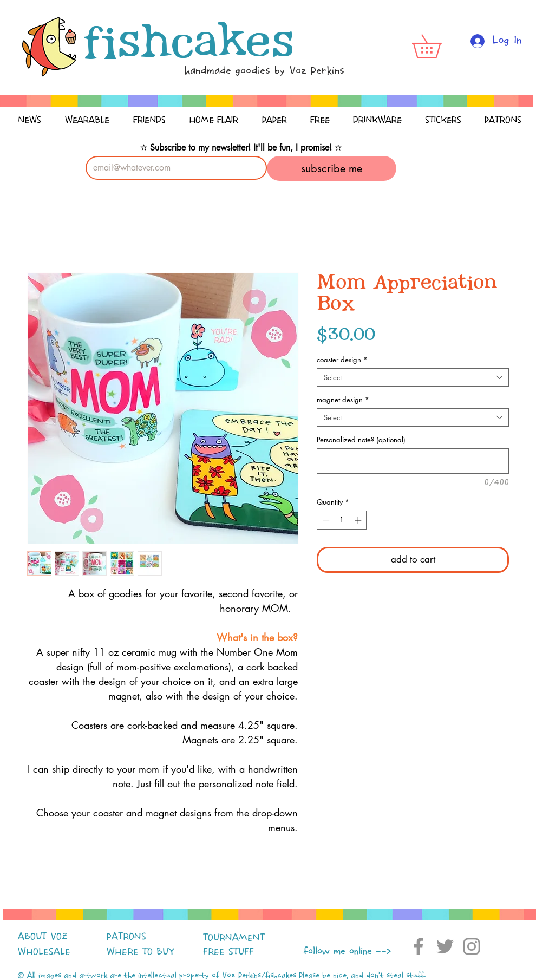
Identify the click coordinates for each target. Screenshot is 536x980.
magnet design (343, 400)
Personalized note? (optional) (361, 440)
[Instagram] (472, 946)
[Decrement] (325, 520)
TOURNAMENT (234, 938)
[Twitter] (445, 946)
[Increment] (359, 520)
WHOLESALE (44, 952)
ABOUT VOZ (43, 937)
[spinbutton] (342, 520)
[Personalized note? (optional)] (413, 461)
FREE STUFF (228, 952)
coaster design (342, 360)
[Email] (173, 168)
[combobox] (413, 377)
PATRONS (126, 937)
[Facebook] (419, 946)
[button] (438, 46)
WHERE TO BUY (140, 952)
